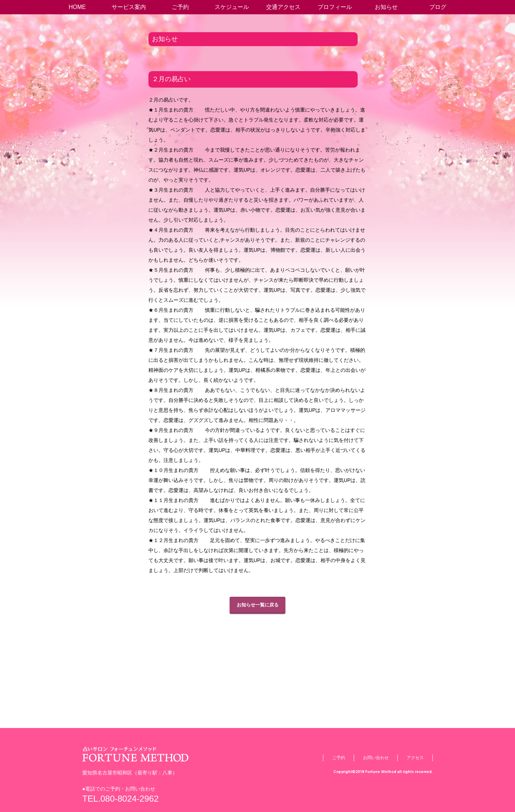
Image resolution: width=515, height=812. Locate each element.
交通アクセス (283, 7)
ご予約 (180, 7)
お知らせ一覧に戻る (258, 605)
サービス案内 (129, 7)
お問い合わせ (376, 758)
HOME (77, 7)
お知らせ (386, 7)
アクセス (415, 758)
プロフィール (335, 7)
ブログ (438, 7)
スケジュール (232, 7)
